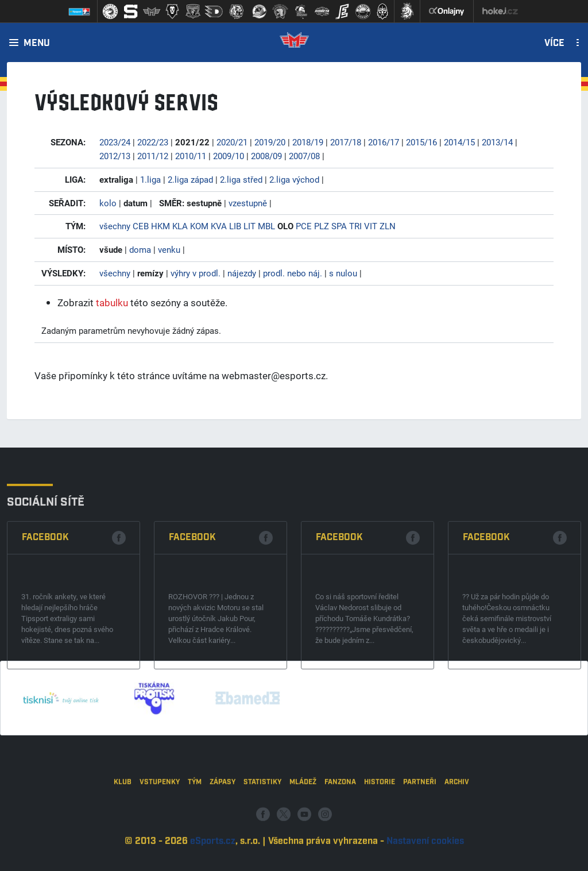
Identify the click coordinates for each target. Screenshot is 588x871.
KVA (219, 226)
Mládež (303, 822)
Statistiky (262, 822)
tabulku (112, 302)
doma (140, 249)
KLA (180, 226)
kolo (108, 203)
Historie (380, 822)
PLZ (322, 226)
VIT (371, 226)
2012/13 (115, 156)
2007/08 (304, 156)
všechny (115, 226)
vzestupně (248, 203)
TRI (355, 226)
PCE (304, 226)
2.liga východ (294, 179)
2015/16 (421, 142)
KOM (199, 226)
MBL (266, 226)
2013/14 (497, 142)
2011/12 (153, 156)
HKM (160, 226)
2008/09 (266, 156)
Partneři (420, 822)
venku (169, 249)
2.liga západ (190, 179)
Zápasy (223, 822)
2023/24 (115, 142)
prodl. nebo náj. (293, 273)
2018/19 (308, 142)
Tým (195, 822)
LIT (249, 226)
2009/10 (229, 156)
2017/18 (346, 142)
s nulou (343, 273)
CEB (141, 226)
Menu (37, 44)
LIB (235, 226)
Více (554, 44)
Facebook (45, 605)
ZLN (388, 226)
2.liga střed (241, 179)
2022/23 (153, 142)
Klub (123, 822)
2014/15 (459, 142)
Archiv (457, 822)
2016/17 (384, 142)
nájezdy (242, 273)
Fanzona (340, 822)
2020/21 (232, 142)
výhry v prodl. (196, 273)
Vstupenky (160, 822)
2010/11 (191, 156)
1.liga (150, 179)
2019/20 (270, 142)
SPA (339, 226)
